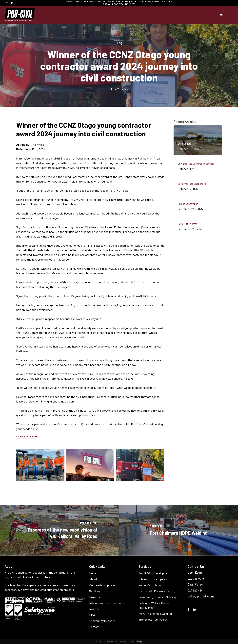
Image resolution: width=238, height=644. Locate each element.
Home (93, 573)
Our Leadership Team (103, 585)
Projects (95, 597)
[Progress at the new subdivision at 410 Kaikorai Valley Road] (59, 530)
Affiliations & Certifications (106, 603)
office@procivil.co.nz (201, 596)
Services (95, 591)
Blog (119, 43)
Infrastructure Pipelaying (155, 579)
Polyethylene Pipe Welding (155, 614)
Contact (94, 627)
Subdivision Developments (155, 573)
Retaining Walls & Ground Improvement (155, 605)
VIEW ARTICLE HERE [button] (27, 436)
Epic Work (37, 145)
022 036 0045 (196, 578)
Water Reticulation (150, 585)
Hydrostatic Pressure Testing (157, 591)
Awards (94, 609)
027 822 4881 (196, 590)
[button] (227, 15)
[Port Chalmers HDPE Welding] (178, 530)
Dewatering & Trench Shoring (157, 597)
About (93, 579)
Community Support (102, 621)
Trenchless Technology (153, 619)
